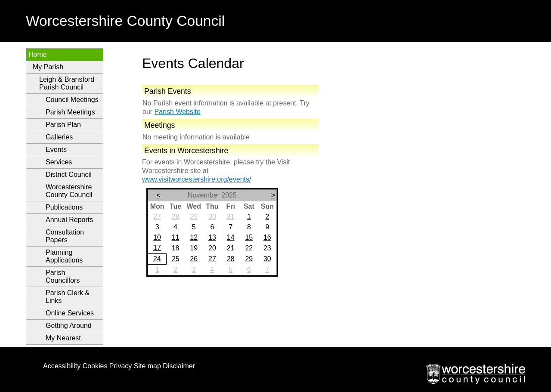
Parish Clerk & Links (68, 297)
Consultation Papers (65, 236)
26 (194, 259)
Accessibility (62, 366)
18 (176, 248)
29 (194, 217)
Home (38, 54)
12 (194, 237)
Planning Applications (64, 256)
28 (176, 217)
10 (157, 237)
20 (212, 248)
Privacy (121, 366)
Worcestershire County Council (69, 191)
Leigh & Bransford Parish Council (67, 83)
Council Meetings (72, 100)
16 (267, 237)
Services (59, 162)
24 (157, 259)
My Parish (48, 67)
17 (157, 248)
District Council (69, 174)
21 (231, 248)
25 (176, 259)
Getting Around (69, 326)
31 (231, 217)
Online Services (70, 313)
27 (157, 217)
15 (249, 237)
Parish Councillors (63, 276)
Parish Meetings (70, 112)
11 (176, 237)
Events (56, 150)
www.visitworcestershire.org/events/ (197, 179)
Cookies (95, 366)
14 (231, 237)
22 (249, 248)
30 (212, 217)
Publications (64, 207)
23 (267, 248)
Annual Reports (69, 220)
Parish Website (178, 112)
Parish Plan (63, 125)
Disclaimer (179, 366)
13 (212, 237)
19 (194, 248)
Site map (147, 366)
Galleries (59, 137)
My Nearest (63, 338)
